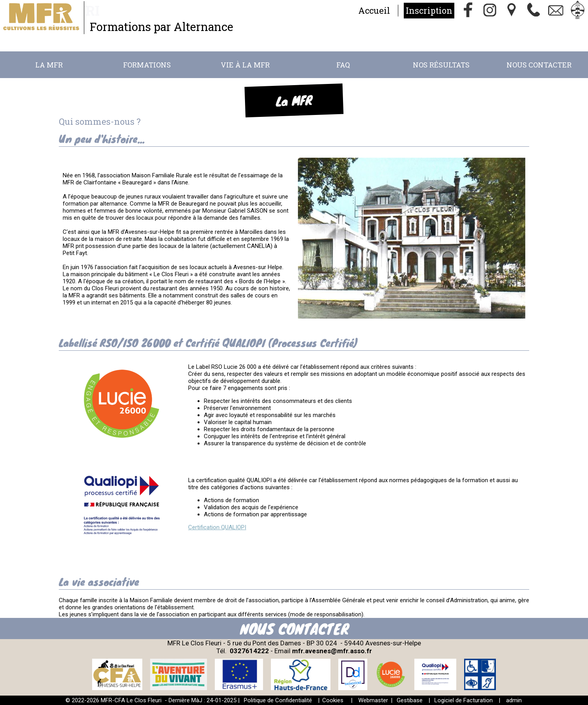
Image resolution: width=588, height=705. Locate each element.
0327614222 (249, 651)
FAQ (343, 65)
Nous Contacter (539, 65)
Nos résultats (441, 65)
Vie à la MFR (245, 65)
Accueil (374, 10)
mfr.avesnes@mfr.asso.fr (332, 651)
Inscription (429, 10)
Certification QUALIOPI (217, 527)
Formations (147, 65)
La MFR (49, 65)
